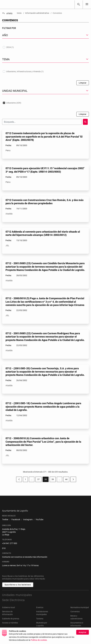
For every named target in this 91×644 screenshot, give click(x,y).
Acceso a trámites (10, 627)
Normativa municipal (80, 612)
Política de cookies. (39, 641)
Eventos (40, 612)
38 (46, 480)
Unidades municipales (17, 599)
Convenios (75, 616)
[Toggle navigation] (87, 4)
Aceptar (83, 633)
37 (39, 480)
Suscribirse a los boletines (18, 589)
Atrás (7, 13)
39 (54, 480)
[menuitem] (5, 524)
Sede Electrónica (13, 604)
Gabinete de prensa (11, 623)
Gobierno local (8, 612)
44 (67, 480)
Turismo (40, 623)
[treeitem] (46, 47)
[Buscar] (79, 4)
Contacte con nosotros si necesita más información (25, 561)
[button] (46, 35)
